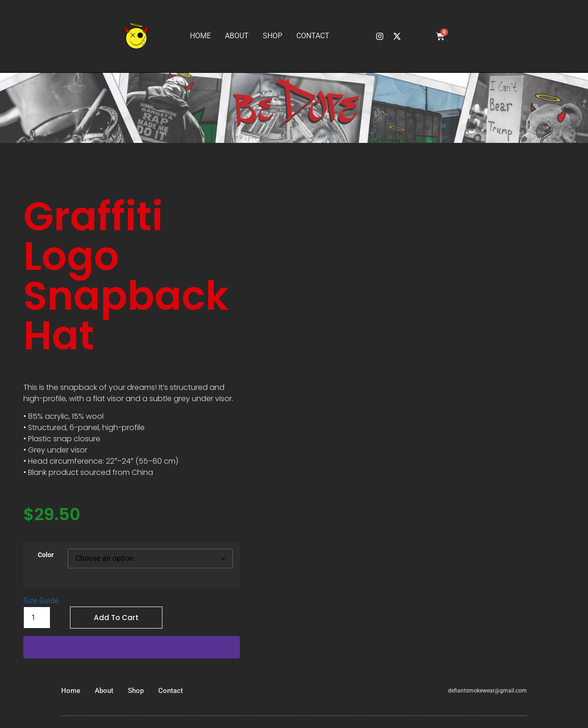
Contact (313, 36)
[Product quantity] (37, 618)
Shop (273, 36)
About (237, 36)
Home (200, 36)
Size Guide (41, 601)
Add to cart (117, 618)
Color (46, 555)
